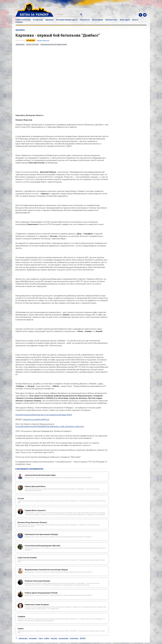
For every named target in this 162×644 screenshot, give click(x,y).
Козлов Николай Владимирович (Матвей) (42, 546)
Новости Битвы (23, 20)
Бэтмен (21, 498)
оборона (54, 638)
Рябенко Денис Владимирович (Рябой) (41, 593)
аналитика (23, 638)
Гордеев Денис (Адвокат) (35, 510)
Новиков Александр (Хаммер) (37, 581)
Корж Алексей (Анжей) (27, 558)
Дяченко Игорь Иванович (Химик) (32, 522)
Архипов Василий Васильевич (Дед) (40, 475)
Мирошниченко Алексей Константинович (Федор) (46, 570)
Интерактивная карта (67, 20)
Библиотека (111, 20)
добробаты (74, 638)
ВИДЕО (83, 638)
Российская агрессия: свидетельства (54, 45)
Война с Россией (33, 45)
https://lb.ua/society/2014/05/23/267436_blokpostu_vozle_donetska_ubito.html (50, 427)
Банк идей (125, 20)
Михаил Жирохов (43, 40)
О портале (38, 20)
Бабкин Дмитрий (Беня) (35, 486)
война (47, 638)
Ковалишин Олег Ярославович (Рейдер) (41, 534)
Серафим (21, 616)
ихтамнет (33, 638)
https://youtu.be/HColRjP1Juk (36, 419)
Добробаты (20, 45)
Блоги (135, 20)
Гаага (41, 638)
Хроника (50, 20)
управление (63, 638)
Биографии (98, 20)
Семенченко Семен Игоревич (37, 605)
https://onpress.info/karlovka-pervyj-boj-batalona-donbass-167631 (44, 415)
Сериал (19, 22)
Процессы (85, 20)
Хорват (21, 629)
